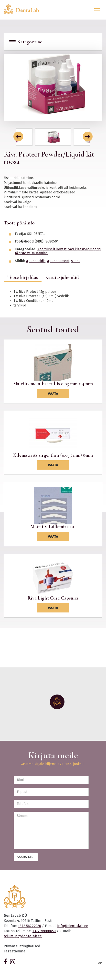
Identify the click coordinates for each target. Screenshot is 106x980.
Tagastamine (15, 951)
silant (75, 261)
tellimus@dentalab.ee (23, 936)
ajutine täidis (36, 261)
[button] (18, 137)
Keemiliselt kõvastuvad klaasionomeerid (69, 249)
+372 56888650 (44, 931)
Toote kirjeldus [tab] (23, 277)
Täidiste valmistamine (31, 253)
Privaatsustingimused (22, 946)
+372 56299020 (30, 926)
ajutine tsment (58, 261)
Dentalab (24, 9)
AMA (100, 964)
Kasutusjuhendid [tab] (62, 277)
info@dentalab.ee (73, 926)
